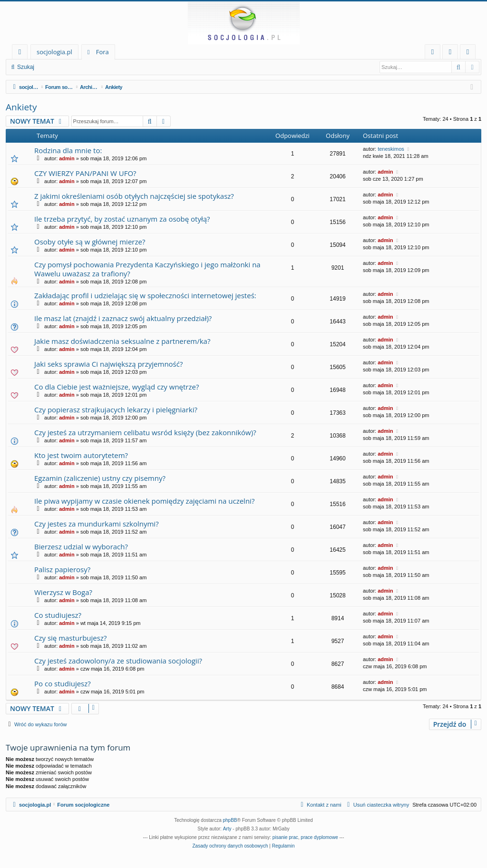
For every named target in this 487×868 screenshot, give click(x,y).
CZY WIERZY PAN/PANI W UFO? (85, 173)
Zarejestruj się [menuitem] (470, 54)
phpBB (230, 820)
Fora (102, 52)
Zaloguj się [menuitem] (452, 54)
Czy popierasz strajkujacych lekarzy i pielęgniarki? (116, 410)
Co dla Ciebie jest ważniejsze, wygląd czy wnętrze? (117, 387)
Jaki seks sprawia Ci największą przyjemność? (108, 364)
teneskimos (391, 149)
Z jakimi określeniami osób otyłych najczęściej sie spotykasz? (134, 196)
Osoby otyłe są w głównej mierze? (90, 242)
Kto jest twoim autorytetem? (81, 455)
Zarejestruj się (108, 67)
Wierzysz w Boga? (63, 592)
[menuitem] (433, 52)
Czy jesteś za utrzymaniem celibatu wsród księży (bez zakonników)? (145, 432)
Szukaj (26, 67)
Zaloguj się (62, 67)
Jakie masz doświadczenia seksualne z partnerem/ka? (122, 341)
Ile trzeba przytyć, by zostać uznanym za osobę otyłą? (122, 219)
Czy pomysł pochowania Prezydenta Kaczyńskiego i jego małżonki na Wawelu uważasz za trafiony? (147, 269)
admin (67, 158)
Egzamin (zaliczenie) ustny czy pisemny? (100, 478)
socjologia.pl (54, 52)
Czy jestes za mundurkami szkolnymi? (97, 524)
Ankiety (21, 107)
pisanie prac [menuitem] (285, 837)
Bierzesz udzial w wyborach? (81, 546)
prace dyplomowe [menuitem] (319, 837)
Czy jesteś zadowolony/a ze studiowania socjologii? (118, 661)
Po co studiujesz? (63, 683)
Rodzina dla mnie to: (68, 150)
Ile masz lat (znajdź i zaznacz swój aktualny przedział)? (123, 318)
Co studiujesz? (58, 615)
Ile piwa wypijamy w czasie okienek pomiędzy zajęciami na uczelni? (144, 501)
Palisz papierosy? (62, 569)
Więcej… (22, 54)
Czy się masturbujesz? (70, 638)
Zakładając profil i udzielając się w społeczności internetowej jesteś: (145, 295)
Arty (227, 829)
